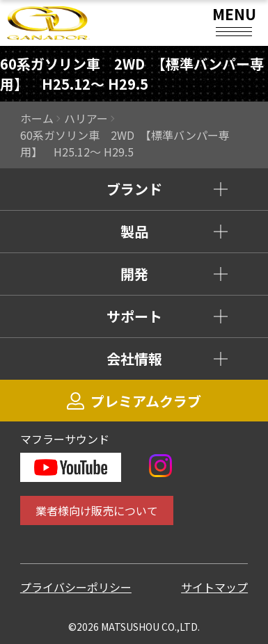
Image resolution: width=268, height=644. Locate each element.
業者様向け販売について (97, 510)
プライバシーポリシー (76, 587)
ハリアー (86, 118)
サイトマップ (214, 587)
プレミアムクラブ (134, 401)
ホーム (37, 118)
